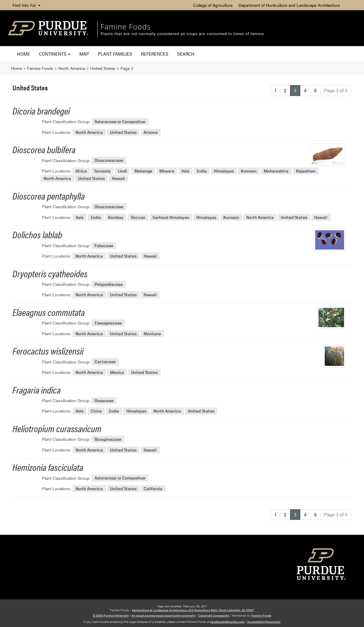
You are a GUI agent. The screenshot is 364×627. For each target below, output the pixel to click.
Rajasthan (306, 171)
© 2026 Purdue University (111, 615)
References (155, 54)
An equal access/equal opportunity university (163, 615)
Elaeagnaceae (108, 323)
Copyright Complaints (214, 615)
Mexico (117, 372)
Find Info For (26, 5)
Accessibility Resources (264, 622)
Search (186, 54)
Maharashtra (276, 171)
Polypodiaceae (109, 284)
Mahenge (143, 171)
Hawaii (118, 178)
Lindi (122, 171)
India (202, 171)
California (153, 489)
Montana (152, 334)
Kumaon (249, 171)
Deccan (138, 217)
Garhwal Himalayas (171, 217)
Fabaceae (104, 246)
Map (84, 54)
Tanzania (102, 171)
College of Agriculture (213, 5)
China (96, 411)
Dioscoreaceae (109, 160)
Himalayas (224, 171)
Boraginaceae (108, 439)
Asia (185, 171)
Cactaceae (105, 362)
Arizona (151, 132)
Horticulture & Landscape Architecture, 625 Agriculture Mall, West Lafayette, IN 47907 (193, 610)
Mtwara (167, 171)
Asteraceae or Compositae (120, 122)
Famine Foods (126, 26)
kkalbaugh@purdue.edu (227, 622)
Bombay (116, 217)
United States (123, 132)
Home (23, 54)
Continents (55, 54)
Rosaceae (104, 401)
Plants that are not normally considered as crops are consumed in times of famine (182, 34)
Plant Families (115, 54)
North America (89, 132)
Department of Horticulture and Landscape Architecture (289, 5)
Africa (81, 171)
